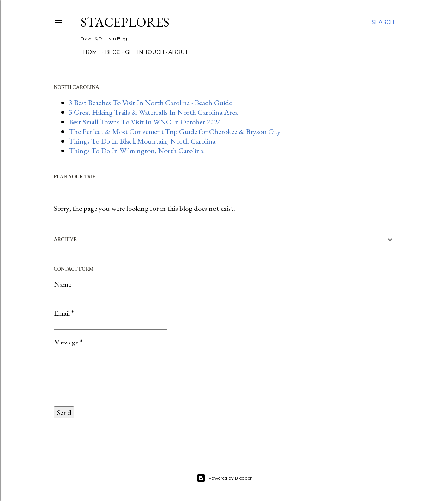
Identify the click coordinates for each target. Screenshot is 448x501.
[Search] (383, 22)
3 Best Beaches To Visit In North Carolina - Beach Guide (150, 103)
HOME (89, 52)
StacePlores (125, 22)
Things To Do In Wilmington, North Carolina (136, 151)
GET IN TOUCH (142, 52)
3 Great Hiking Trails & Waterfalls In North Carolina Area (153, 112)
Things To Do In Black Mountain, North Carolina (142, 141)
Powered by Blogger (224, 478)
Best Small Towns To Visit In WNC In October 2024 (145, 122)
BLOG (110, 52)
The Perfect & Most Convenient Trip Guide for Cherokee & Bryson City (175, 131)
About (175, 52)
